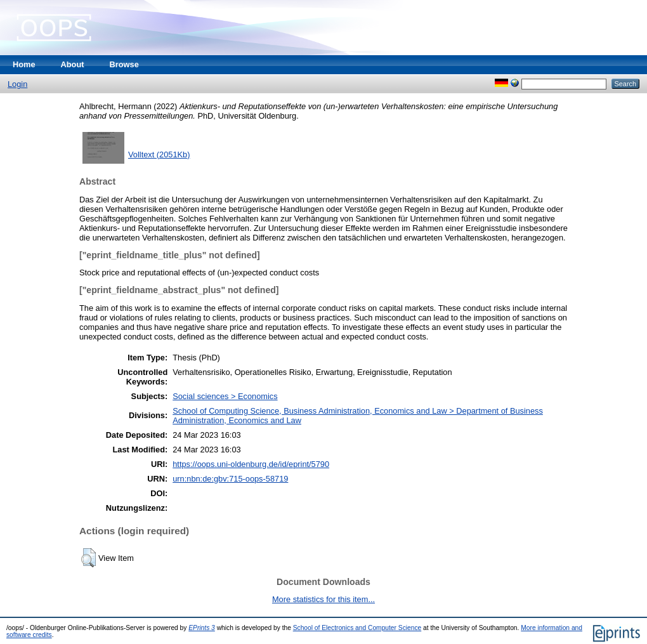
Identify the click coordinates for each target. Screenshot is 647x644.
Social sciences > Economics (225, 396)
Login (17, 84)
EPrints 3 (202, 628)
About (73, 64)
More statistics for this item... (323, 599)
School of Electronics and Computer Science (357, 628)
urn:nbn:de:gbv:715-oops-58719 (230, 479)
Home (24, 64)
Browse (124, 64)
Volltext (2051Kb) (159, 154)
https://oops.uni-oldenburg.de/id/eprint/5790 (251, 464)
